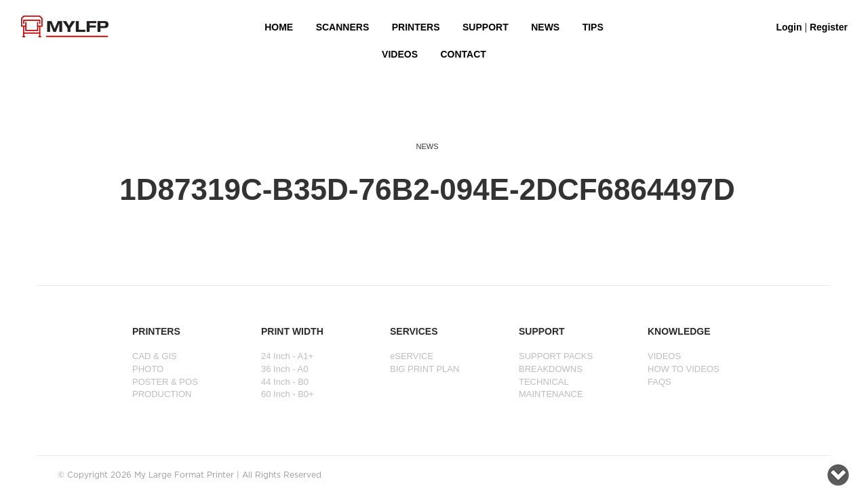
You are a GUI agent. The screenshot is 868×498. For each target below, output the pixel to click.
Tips (593, 27)
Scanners (343, 27)
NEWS (545, 27)
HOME (279, 27)
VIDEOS (400, 54)
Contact (463, 54)
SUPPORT (486, 27)
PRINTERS (416, 27)
